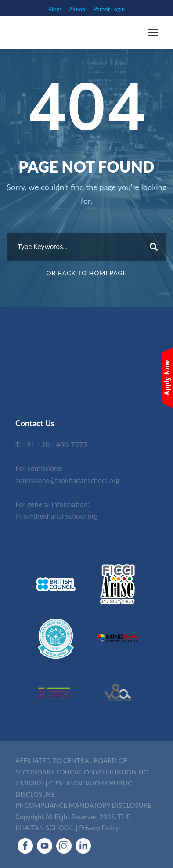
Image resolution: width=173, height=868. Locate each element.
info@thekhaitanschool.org (56, 516)
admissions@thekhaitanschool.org (67, 480)
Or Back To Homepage (86, 273)
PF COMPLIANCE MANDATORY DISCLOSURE (83, 805)
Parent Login (109, 9)
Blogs (55, 9)
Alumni (78, 9)
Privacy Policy (99, 828)
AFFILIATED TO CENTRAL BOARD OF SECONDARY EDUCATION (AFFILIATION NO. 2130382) (83, 772)
